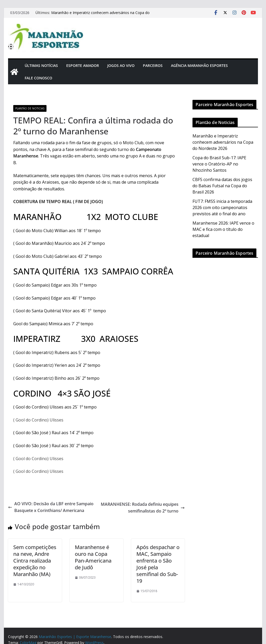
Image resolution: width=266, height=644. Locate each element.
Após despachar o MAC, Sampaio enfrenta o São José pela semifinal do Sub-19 (158, 564)
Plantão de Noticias (30, 108)
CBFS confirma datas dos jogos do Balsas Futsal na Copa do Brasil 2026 (222, 186)
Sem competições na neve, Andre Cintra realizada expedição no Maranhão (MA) (35, 561)
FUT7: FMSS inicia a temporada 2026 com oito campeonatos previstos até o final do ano (222, 207)
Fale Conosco (38, 78)
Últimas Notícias (41, 65)
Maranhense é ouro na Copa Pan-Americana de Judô (93, 557)
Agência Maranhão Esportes (199, 65)
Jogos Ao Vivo (121, 65)
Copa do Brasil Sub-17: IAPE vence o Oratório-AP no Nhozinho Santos (219, 164)
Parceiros (153, 65)
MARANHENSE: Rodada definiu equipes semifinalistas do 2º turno (143, 508)
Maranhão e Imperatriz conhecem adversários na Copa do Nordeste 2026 (223, 142)
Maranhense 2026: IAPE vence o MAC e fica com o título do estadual (223, 229)
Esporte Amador (83, 65)
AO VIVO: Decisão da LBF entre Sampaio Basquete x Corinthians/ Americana (51, 507)
